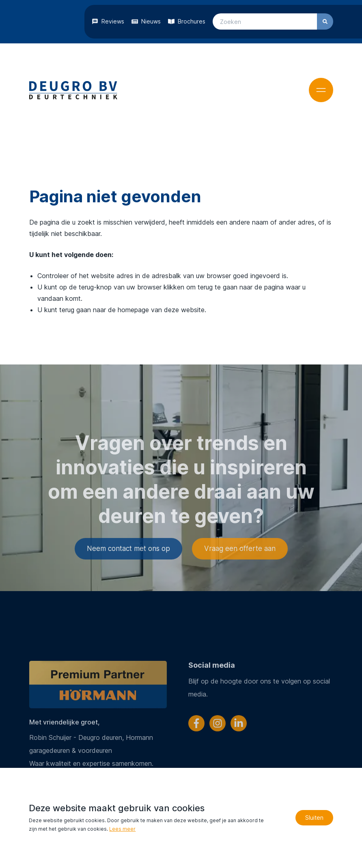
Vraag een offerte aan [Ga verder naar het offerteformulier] (240, 579)
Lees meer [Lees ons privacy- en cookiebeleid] (122, 829)
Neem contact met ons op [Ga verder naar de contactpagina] (128, 579)
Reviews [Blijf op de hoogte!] (113, 21)
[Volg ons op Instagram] (218, 723)
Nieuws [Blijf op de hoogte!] (151, 21)
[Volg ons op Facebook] (196, 723)
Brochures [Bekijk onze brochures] (192, 21)
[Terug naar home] (73, 90)
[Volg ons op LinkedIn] (239, 723)
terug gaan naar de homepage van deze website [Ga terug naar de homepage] (131, 309)
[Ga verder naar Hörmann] (98, 685)
